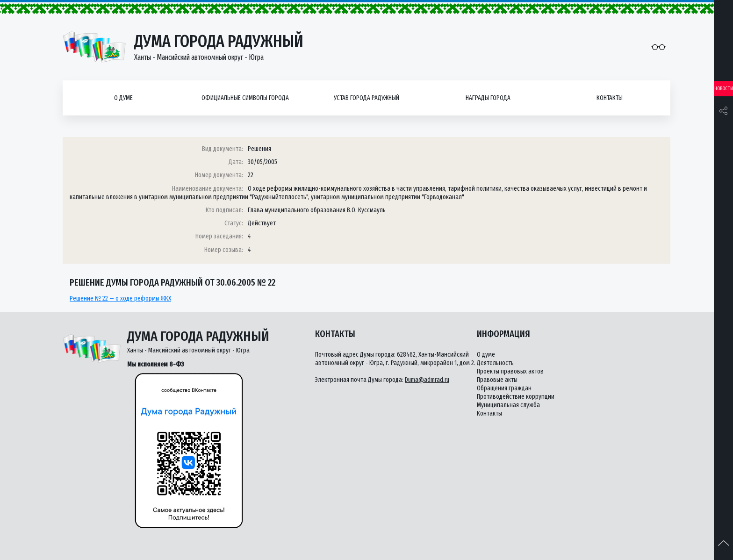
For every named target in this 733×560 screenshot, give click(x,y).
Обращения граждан (504, 388)
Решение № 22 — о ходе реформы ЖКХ (120, 298)
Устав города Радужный (366, 98)
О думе (123, 98)
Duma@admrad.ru (427, 380)
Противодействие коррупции (516, 397)
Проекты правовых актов (510, 371)
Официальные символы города (245, 98)
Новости (724, 89)
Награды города (488, 98)
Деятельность (495, 363)
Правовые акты (497, 380)
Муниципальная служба (508, 405)
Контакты (610, 98)
